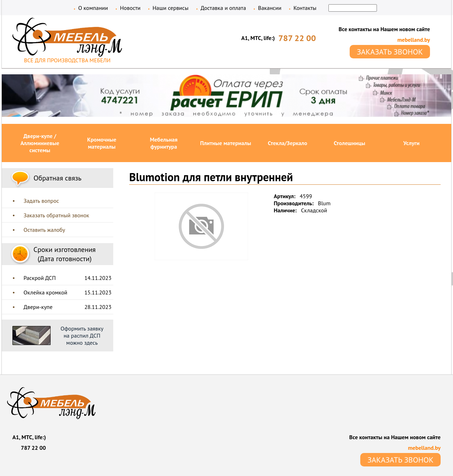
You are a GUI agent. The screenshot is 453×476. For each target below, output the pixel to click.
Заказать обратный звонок (56, 215)
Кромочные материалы (102, 143)
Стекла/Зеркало (288, 143)
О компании (93, 8)
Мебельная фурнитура (164, 143)
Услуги (412, 143)
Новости (130, 8)
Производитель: (294, 203)
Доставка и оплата (223, 8)
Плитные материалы (226, 143)
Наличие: (285, 210)
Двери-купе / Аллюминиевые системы (40, 143)
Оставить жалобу (44, 230)
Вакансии (270, 8)
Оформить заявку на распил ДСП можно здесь (82, 336)
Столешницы (349, 143)
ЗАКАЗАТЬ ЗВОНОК (390, 52)
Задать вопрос (41, 201)
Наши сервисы (171, 8)
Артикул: (285, 196)
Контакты (305, 8)
